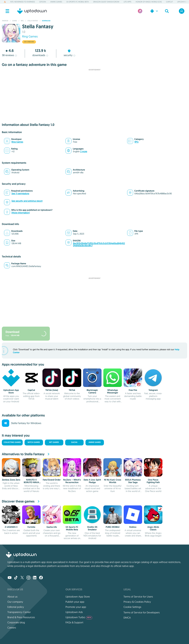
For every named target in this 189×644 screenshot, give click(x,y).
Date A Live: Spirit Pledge (92, 481)
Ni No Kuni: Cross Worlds (113, 481)
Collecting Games (12, 442)
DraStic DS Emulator (92, 528)
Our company (15, 602)
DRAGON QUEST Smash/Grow (106, 2)
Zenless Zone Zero (11, 480)
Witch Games (34, 442)
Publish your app (75, 602)
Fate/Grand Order (52, 480)
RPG (137, 142)
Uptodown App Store (11, 391)
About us (12, 597)
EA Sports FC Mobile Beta (78, 2)
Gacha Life (52, 527)
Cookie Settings (132, 607)
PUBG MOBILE (112, 527)
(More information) (20, 213)
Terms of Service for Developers (142, 612)
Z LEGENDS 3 (11, 527)
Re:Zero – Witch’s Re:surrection (72, 481)
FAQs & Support (74, 622)
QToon (43, 2)
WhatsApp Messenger (113, 391)
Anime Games (56, 2)
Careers (12, 628)
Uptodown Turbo (79, 617)
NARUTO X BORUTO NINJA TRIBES (31, 482)
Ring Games (30, 37)
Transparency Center (19, 612)
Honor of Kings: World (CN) (149, 2)
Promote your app (76, 607)
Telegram (153, 390)
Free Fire (133, 390)
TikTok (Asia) (52, 390)
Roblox (133, 527)
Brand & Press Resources (21, 617)
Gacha (74, 442)
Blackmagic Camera (92, 391)
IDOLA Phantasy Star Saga (133, 481)
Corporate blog (16, 622)
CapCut (169, 2)
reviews (10, 55)
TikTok (72, 390)
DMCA (127, 618)
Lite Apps (127, 2)
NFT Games (54, 442)
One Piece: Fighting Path (153, 481)
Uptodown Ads (74, 612)
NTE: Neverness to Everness (23, 2)
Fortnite (31, 527)
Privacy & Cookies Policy (137, 602)
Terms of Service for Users (138, 597)
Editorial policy (16, 607)
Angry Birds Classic (153, 528)
